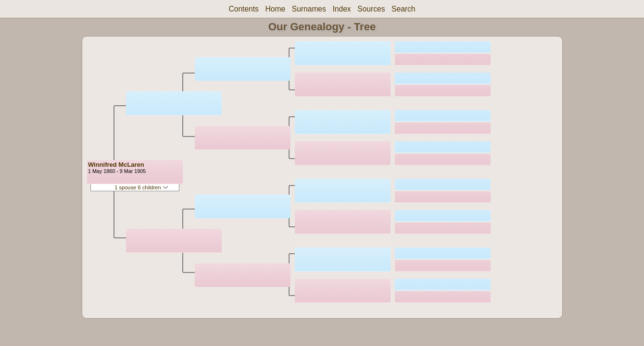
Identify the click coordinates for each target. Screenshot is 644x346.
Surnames (309, 9)
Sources (371, 9)
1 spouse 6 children (141, 187)
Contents (243, 9)
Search (403, 9)
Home (276, 9)
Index (341, 9)
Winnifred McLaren (116, 165)
